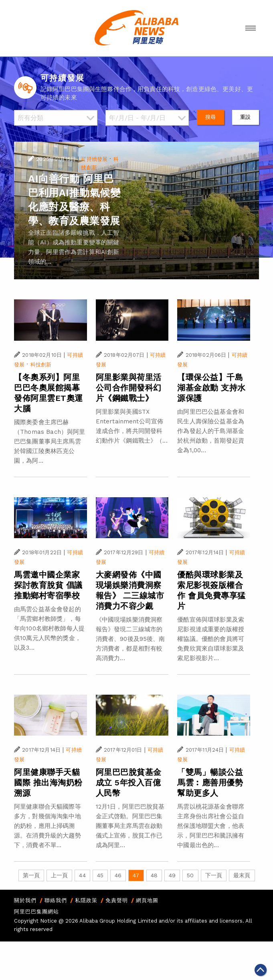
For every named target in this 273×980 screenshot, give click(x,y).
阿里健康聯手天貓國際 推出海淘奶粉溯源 (48, 783)
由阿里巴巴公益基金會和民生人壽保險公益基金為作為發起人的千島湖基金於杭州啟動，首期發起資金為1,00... (211, 431)
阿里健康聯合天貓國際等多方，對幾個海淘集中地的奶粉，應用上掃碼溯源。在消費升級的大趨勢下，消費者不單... (48, 826)
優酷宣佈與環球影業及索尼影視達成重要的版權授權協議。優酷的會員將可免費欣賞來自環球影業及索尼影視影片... (211, 639)
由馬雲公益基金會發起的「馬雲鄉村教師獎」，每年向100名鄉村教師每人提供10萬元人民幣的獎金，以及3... (49, 628)
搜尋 (210, 117)
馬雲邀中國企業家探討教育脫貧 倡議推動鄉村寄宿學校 (48, 585)
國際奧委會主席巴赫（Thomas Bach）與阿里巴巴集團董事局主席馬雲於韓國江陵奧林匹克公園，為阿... (50, 441)
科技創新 (41, 365)
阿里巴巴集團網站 (36, 912)
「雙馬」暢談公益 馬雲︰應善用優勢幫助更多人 (210, 783)
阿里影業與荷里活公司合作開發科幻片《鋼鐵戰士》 (129, 388)
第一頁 (31, 875)
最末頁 (242, 875)
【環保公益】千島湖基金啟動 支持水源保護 (211, 388)
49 (172, 875)
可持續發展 (94, 159)
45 (100, 875)
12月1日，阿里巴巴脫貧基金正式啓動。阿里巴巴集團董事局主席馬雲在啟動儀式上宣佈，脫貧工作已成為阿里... (130, 826)
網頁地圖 (147, 900)
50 (190, 875)
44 (82, 875)
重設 (245, 117)
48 (154, 875)
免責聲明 (117, 900)
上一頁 (59, 875)
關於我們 (25, 900)
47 (136, 875)
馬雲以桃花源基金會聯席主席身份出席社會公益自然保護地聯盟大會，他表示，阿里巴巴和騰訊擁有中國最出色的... (211, 826)
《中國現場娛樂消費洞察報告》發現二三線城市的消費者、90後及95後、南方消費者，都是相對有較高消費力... (130, 639)
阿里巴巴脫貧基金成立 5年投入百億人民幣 (129, 783)
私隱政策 (86, 900)
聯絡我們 (56, 900)
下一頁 (214, 875)
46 (118, 875)
